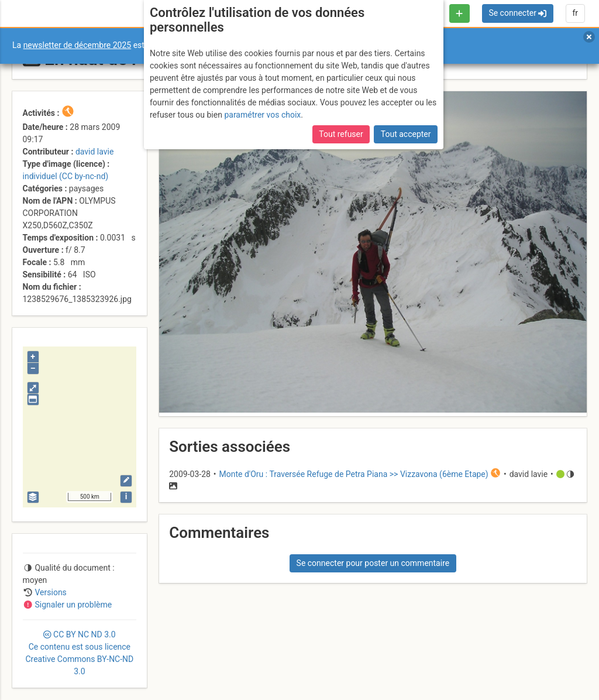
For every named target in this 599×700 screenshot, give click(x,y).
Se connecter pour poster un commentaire (373, 563)
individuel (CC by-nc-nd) (66, 176)
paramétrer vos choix (262, 115)
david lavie (95, 152)
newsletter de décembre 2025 (78, 45)
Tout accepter (406, 134)
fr (575, 13)
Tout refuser (341, 134)
